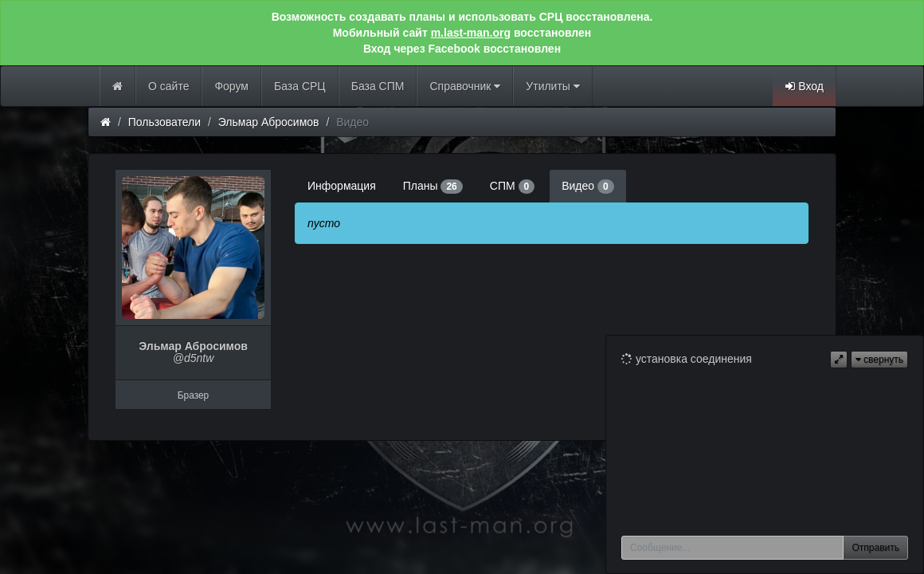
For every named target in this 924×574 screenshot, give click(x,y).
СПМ (512, 187)
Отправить (875, 548)
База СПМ (378, 86)
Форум (231, 86)
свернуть (879, 360)
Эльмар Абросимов (269, 122)
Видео (587, 187)
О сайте (168, 86)
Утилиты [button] (552, 86)
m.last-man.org (471, 33)
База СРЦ (300, 86)
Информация (342, 186)
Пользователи (164, 122)
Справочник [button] (465, 86)
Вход (805, 86)
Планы (433, 187)
